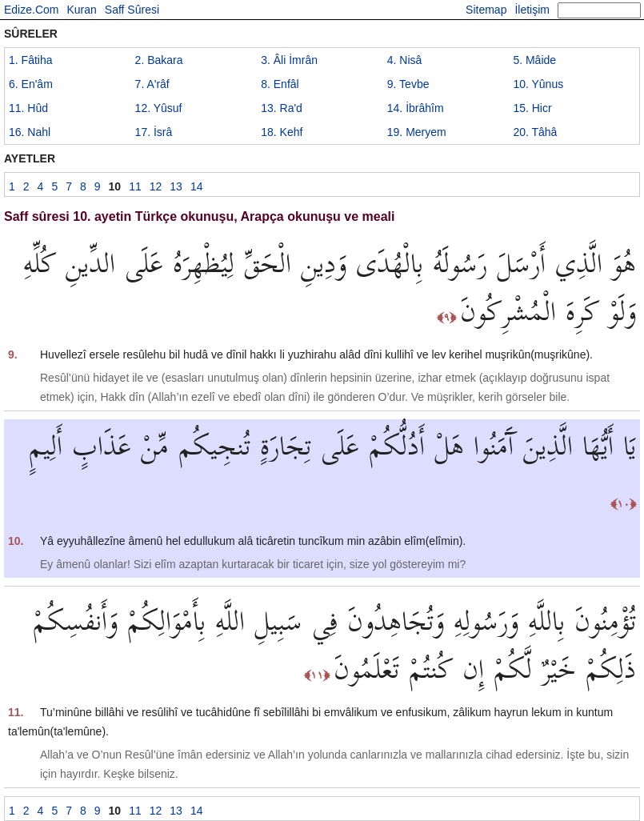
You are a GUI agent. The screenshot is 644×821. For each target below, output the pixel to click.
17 (154, 132)
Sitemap (486, 10)
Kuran (81, 10)
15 (532, 108)
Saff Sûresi (132, 10)
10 (538, 84)
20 (535, 132)
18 (282, 132)
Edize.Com (31, 10)
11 (28, 108)
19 (417, 132)
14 (416, 108)
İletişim (532, 10)
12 (159, 108)
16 (30, 132)
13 (282, 108)
